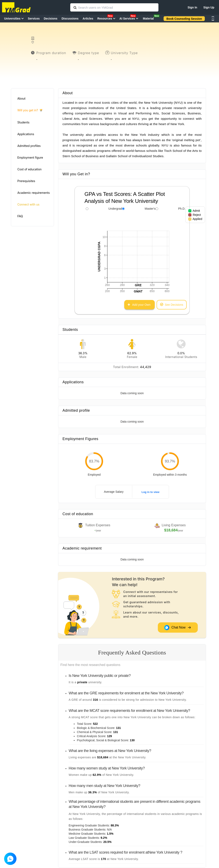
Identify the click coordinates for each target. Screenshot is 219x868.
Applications (26, 134)
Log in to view (150, 492)
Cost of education (29, 169)
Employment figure (30, 157)
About (21, 98)
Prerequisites (26, 181)
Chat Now (178, 628)
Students (23, 122)
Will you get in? (30, 110)
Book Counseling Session (184, 19)
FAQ (20, 216)
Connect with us (28, 204)
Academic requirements (33, 193)
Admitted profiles (29, 146)
